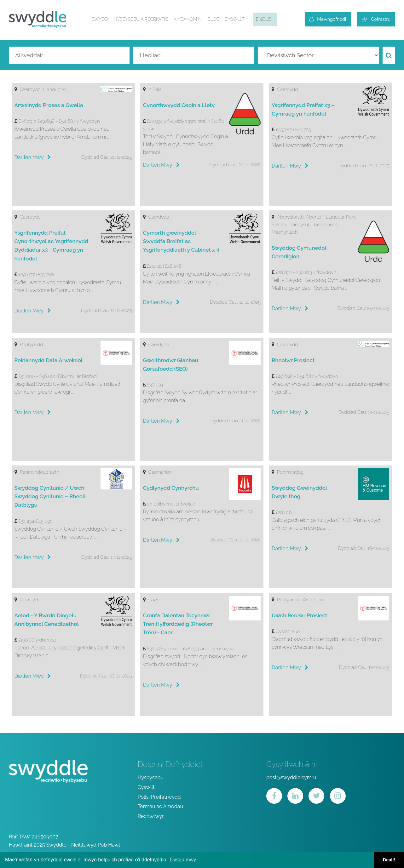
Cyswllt (234, 19)
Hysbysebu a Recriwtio (141, 19)
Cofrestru (376, 19)
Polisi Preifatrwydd (159, 797)
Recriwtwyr (151, 816)
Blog (214, 19)
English (265, 19)
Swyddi (100, 19)
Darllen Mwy (33, 157)
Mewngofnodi (328, 19)
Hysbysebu (151, 777)
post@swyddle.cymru (291, 777)
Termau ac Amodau (160, 806)
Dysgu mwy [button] (183, 860)
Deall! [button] (389, 860)
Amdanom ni (188, 19)
